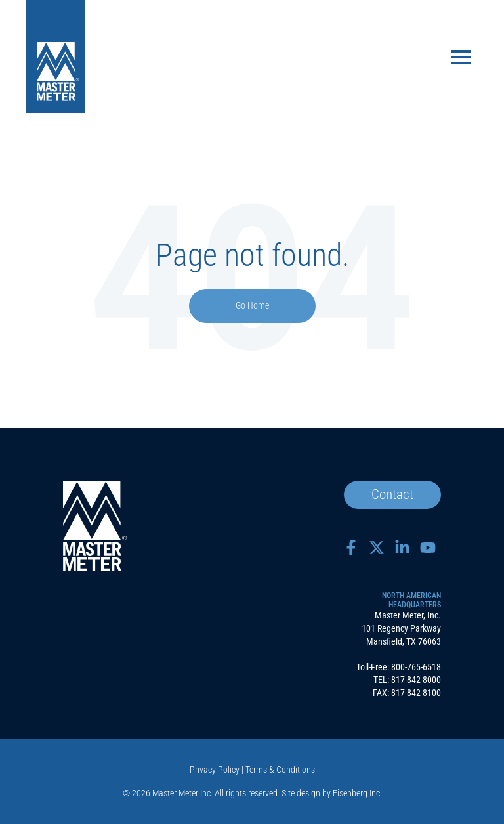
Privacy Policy (215, 770)
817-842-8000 (416, 680)
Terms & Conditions (280, 770)
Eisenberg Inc (356, 793)
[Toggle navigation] (461, 58)
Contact (392, 494)
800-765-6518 (416, 667)
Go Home (252, 306)
